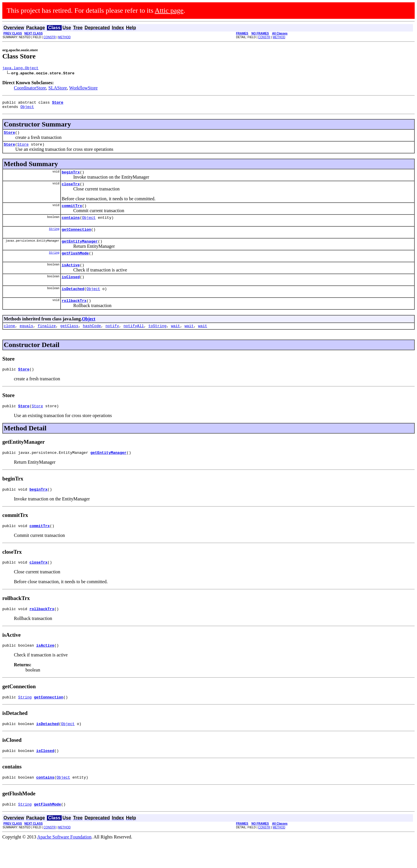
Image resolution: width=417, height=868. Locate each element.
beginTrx (71, 177)
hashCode (92, 340)
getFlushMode (75, 263)
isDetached (73, 302)
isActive (71, 276)
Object (27, 109)
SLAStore (58, 89)
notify (112, 340)
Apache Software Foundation (64, 863)
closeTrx (71, 190)
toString (157, 340)
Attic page (169, 10)
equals (26, 340)
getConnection (76, 238)
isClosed (71, 289)
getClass (69, 340)
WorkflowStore (83, 89)
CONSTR (50, 37)
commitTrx (72, 212)
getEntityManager (80, 251)
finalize (47, 340)
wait (175, 340)
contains (71, 225)
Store (9, 136)
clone (9, 340)
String (54, 237)
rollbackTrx (74, 314)
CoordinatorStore (30, 89)
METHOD (64, 37)
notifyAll (134, 340)
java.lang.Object (20, 69)
